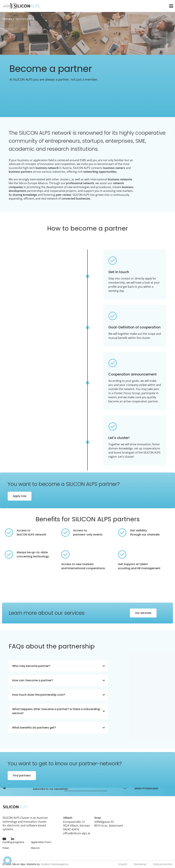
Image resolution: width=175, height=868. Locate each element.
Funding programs (13, 842)
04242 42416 (71, 829)
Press (6, 848)
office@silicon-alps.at (77, 833)
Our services (143, 613)
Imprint (123, 864)
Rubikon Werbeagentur (55, 864)
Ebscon (35, 848)
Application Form (41, 842)
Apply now (20, 496)
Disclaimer (140, 864)
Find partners (22, 776)
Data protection (163, 864)
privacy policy (152, 788)
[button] (8, 860)
